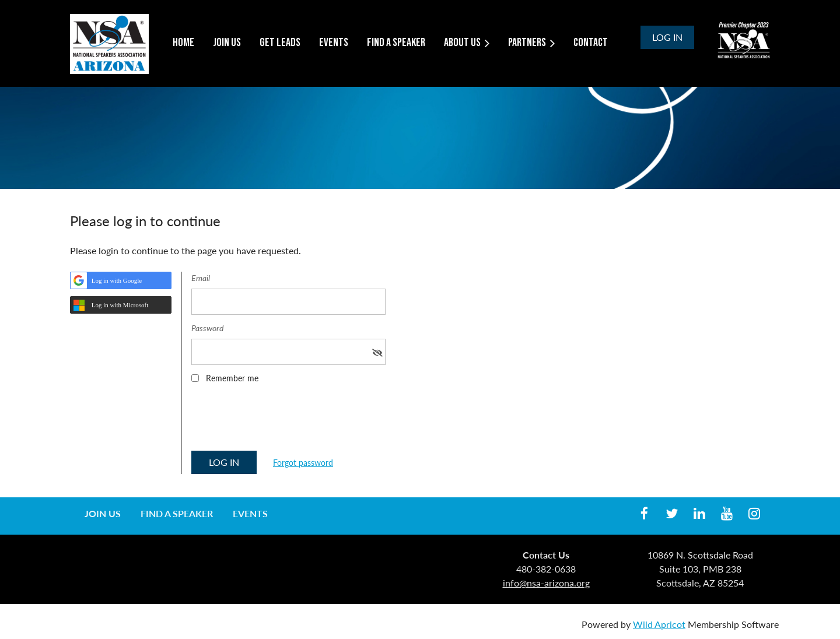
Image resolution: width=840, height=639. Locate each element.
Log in (667, 37)
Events (250, 513)
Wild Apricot (659, 624)
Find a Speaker (177, 513)
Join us (103, 513)
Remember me (232, 378)
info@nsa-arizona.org (546, 583)
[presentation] (280, 421)
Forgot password (303, 463)
